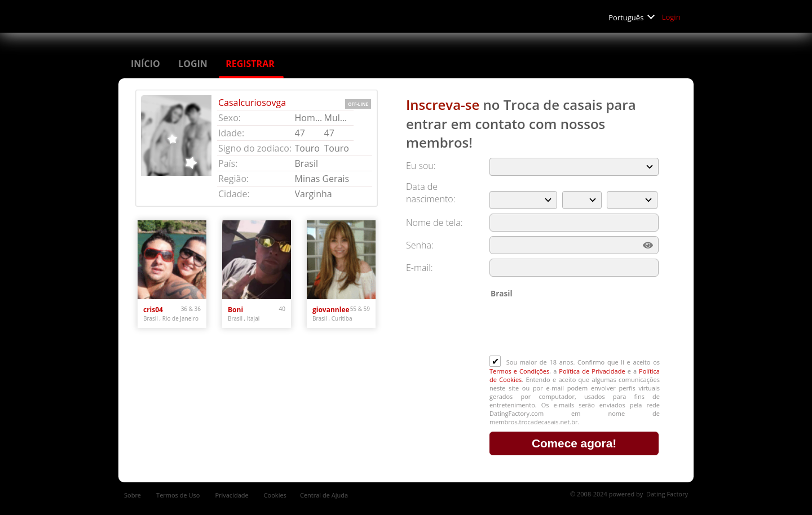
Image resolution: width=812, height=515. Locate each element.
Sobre (133, 495)
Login (672, 17)
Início (147, 64)
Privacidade (232, 495)
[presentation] (575, 328)
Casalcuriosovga (252, 103)
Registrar (251, 64)
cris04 (153, 310)
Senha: (421, 245)
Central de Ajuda (324, 495)
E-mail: (420, 268)
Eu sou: (421, 166)
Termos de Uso (179, 495)
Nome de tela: (436, 223)
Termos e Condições (519, 371)
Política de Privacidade (592, 371)
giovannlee (331, 310)
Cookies (275, 495)
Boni (235, 310)
